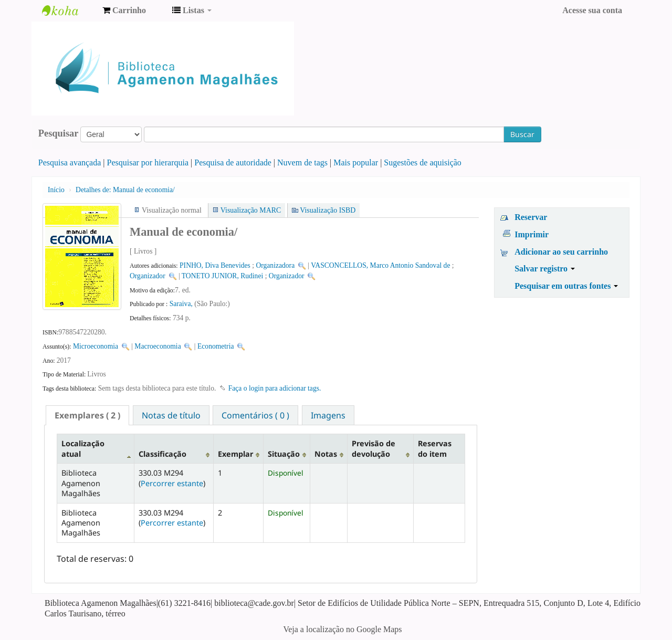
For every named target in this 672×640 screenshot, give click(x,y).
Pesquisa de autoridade (233, 162)
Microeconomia (96, 346)
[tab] (87, 415)
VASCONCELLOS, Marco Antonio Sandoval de (380, 265)
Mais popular (356, 162)
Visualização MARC (251, 210)
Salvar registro (545, 269)
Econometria (216, 346)
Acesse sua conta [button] (592, 10)
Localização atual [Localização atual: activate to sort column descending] (83, 448)
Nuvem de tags (302, 162)
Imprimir (532, 234)
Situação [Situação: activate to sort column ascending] (284, 454)
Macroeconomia (159, 346)
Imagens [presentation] (328, 415)
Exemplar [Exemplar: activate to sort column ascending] (235, 454)
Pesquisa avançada (70, 162)
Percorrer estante (172, 483)
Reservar (531, 217)
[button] (124, 11)
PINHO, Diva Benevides (215, 265)
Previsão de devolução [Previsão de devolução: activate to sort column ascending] (374, 448)
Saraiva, (182, 304)
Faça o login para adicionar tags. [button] (275, 388)
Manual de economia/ (125, 190)
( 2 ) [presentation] (87, 415)
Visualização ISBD (328, 210)
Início (56, 190)
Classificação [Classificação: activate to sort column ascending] (162, 454)
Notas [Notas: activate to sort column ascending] (326, 454)
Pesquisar (59, 133)
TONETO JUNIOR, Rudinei (222, 276)
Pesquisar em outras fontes (566, 286)
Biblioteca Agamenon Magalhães (68, 11)
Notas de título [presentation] (171, 415)
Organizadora (275, 265)
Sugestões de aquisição (423, 162)
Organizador (148, 276)
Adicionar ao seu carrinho (561, 252)
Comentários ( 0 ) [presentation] (255, 415)
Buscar (522, 134)
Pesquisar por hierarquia (148, 162)
